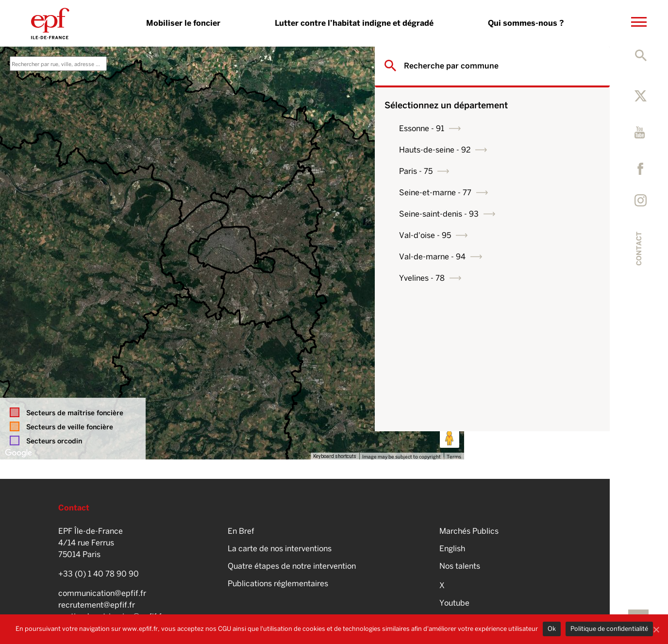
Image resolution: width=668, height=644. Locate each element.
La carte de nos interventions (280, 549)
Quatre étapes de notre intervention (292, 566)
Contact (639, 249)
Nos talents (460, 566)
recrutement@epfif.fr (97, 605)
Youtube (454, 603)
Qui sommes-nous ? (526, 23)
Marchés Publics (469, 531)
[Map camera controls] (450, 403)
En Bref (241, 531)
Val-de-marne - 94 (522, 257)
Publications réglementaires (278, 584)
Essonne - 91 (511, 128)
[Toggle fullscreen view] (450, 61)
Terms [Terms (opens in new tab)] (454, 457)
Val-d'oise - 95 (514, 235)
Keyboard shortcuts (335, 456)
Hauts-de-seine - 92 (524, 150)
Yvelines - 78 (511, 278)
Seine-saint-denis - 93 (528, 214)
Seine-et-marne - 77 (525, 193)
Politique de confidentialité (609, 629)
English (452, 549)
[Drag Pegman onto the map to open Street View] (450, 438)
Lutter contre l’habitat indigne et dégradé (354, 23)
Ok (552, 629)
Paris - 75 (505, 171)
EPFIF (50, 23)
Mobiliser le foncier (183, 23)
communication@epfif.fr (102, 593)
